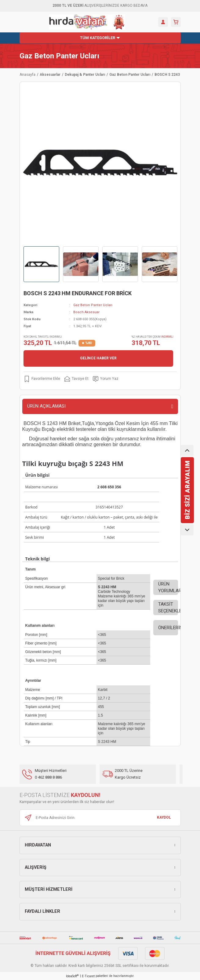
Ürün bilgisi (38, 475)
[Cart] (176, 22)
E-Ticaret (88, 976)
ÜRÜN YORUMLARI (168, 587)
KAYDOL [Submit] (164, 817)
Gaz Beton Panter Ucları (59, 56)
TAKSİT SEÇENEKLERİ (168, 608)
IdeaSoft (72, 976)
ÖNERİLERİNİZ (168, 628)
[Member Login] (163, 22)
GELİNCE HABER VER (98, 358)
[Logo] (87, 22)
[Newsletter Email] (100, 818)
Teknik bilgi (38, 559)
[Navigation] (100, 38)
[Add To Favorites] (42, 379)
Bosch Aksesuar (86, 312)
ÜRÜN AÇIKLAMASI (46, 406)
